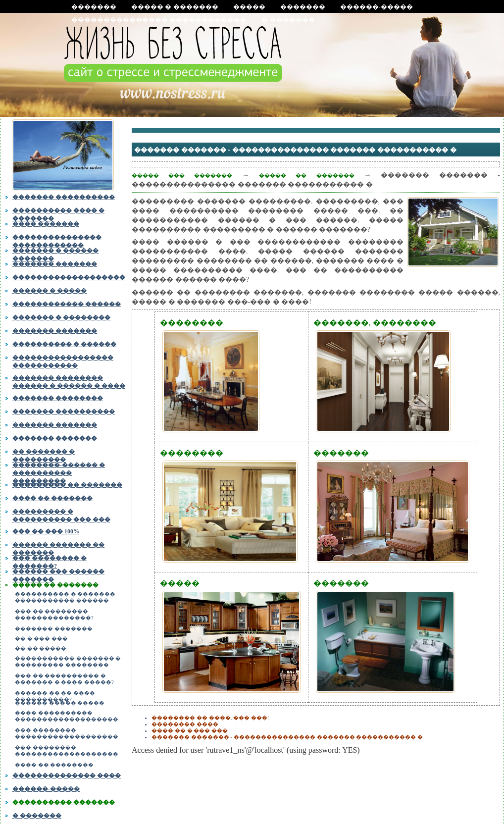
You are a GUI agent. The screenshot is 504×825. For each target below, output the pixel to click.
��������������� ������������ (159, 20)
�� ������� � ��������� (44, 455)
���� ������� (46, 224)
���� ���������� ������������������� (67, 716)
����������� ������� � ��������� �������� (68, 662)
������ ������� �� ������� (58, 548)
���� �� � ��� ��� (190, 730)
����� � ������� (175, 7)
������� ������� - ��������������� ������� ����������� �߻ (287, 737)
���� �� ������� (52, 498)
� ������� (288, 20)
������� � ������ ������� (55, 254)
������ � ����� (50, 291)
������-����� (377, 7)
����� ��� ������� (182, 175)
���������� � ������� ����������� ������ (65, 597)
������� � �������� (61, 317)
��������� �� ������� (67, 485)
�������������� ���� (67, 775)
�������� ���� (185, 724)
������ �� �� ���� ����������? (55, 695)
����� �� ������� (55, 585)
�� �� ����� (41, 648)
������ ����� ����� (60, 703)
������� (94, 7)
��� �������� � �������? (50, 561)
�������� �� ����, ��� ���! (210, 718)
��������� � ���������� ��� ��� (61, 516)
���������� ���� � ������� (58, 213)
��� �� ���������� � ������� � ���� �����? (64, 679)
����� (249, 7)
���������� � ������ (64, 344)
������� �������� (58, 398)
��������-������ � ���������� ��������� (59, 471)
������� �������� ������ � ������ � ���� (69, 381)
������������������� (69, 277)
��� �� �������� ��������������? (54, 615)
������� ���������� (64, 197)
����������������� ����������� (63, 361)
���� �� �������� (54, 765)
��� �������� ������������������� (67, 733)
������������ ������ (67, 304)
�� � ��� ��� (41, 639)
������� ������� (55, 264)
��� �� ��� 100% (46, 531)
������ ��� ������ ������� (58, 574)
